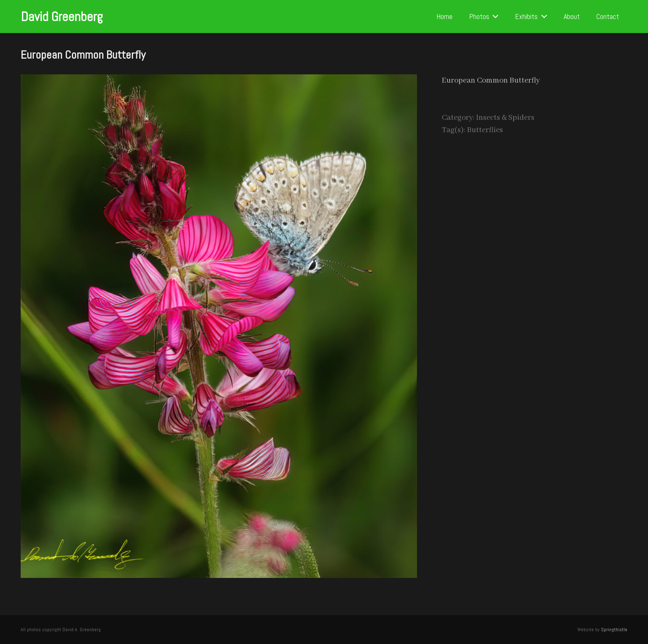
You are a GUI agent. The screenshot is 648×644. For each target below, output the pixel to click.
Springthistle (614, 630)
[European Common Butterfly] (219, 81)
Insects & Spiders (505, 118)
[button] (494, 17)
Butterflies (485, 130)
